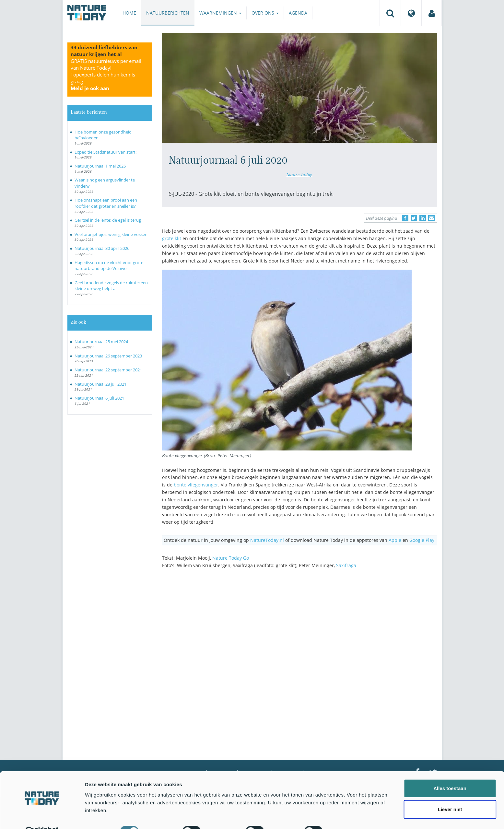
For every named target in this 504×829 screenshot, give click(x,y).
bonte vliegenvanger (196, 485)
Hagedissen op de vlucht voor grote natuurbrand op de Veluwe (109, 266)
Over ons (265, 13)
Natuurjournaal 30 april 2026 (102, 248)
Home (129, 13)
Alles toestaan (450, 773)
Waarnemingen (220, 13)
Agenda (298, 13)
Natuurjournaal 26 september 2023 (108, 356)
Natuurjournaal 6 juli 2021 (99, 398)
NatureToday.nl (267, 540)
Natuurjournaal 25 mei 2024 (101, 342)
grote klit (172, 238)
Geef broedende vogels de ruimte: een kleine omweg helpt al (111, 286)
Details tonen (350, 816)
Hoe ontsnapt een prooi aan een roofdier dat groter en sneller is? (106, 203)
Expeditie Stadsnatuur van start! (105, 152)
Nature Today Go (231, 558)
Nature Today (299, 174)
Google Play (422, 540)
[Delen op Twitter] (414, 218)
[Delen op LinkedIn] (423, 218)
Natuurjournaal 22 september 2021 (108, 370)
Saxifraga (346, 565)
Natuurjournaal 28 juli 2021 (100, 384)
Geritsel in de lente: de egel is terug (108, 220)
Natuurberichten (168, 13)
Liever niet (450, 794)
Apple (395, 540)
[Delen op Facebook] (405, 218)
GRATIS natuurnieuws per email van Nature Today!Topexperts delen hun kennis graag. (106, 75)
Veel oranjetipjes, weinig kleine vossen (111, 234)
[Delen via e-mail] (431, 218)
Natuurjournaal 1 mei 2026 (100, 166)
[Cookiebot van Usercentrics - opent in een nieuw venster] (42, 816)
